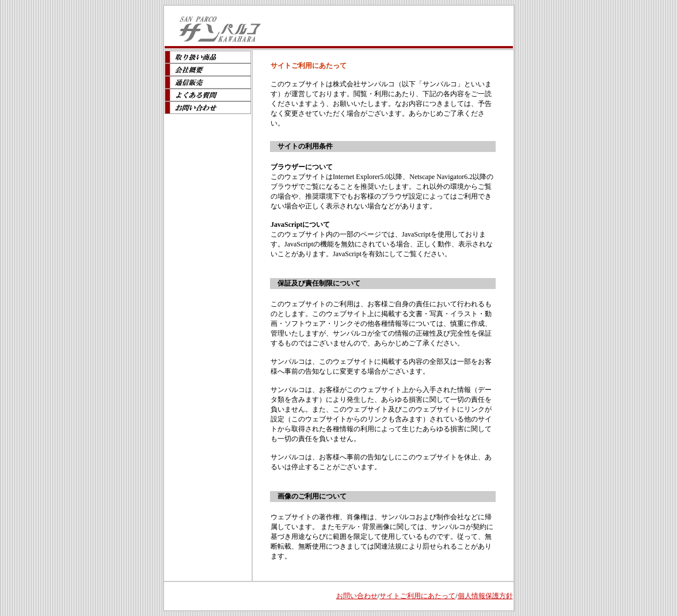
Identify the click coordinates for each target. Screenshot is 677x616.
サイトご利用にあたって (417, 596)
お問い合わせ (357, 596)
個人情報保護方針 (485, 596)
